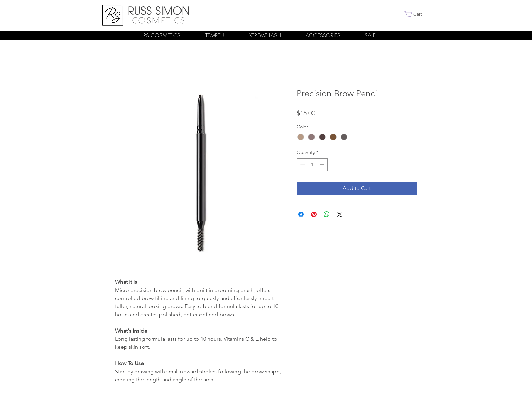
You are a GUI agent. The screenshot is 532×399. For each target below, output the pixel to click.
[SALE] (370, 35)
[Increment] (322, 165)
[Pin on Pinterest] (314, 214)
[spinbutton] (312, 165)
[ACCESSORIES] (323, 35)
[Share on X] (340, 214)
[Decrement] (302, 165)
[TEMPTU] (214, 35)
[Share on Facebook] (301, 214)
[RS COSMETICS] (162, 35)
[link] (416, 14)
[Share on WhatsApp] (327, 214)
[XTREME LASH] (265, 35)
